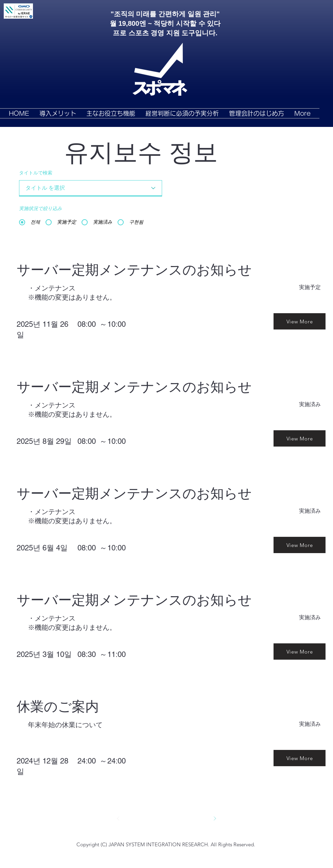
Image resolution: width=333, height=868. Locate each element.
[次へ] (215, 818)
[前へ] (118, 818)
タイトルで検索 (36, 173)
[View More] (300, 321)
